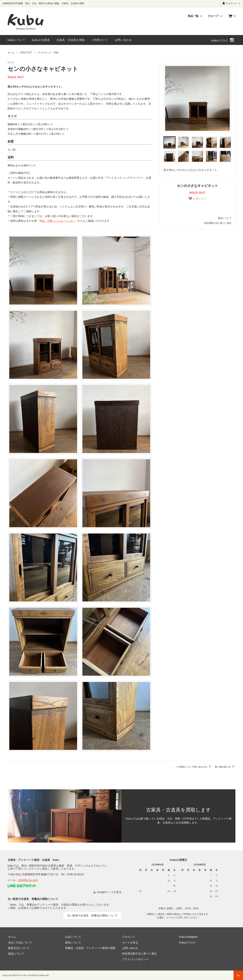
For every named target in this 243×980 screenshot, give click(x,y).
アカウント (232, 3)
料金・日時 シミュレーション (57, 221)
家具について (73, 943)
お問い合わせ (123, 40)
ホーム (11, 53)
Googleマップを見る (109, 892)
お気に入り (197, 199)
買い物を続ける (225, 767)
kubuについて (17, 40)
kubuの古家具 (41, 40)
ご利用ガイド (100, 40)
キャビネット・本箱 (48, 53)
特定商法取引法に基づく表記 (139, 954)
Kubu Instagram (188, 937)
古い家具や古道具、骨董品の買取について (92, 915)
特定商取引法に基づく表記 (218, 223)
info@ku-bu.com (28, 880)
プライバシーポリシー (135, 959)
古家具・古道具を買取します (178, 810)
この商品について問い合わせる (194, 767)
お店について (73, 937)
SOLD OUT (26, 53)
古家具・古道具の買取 (71, 40)
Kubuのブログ (219, 41)
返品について (225, 218)
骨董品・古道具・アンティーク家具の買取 (90, 948)
